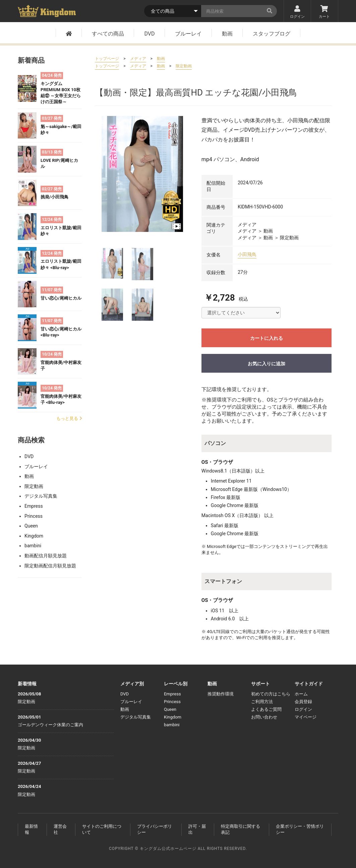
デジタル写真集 (41, 496)
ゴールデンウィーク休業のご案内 (50, 725)
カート (324, 12)
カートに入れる (266, 338)
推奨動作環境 (221, 694)
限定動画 (34, 486)
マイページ (306, 717)
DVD (149, 34)
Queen (31, 526)
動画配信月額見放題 (46, 556)
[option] (142, 174)
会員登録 (303, 702)
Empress (34, 506)
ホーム (301, 694)
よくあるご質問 (266, 709)
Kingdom (34, 536)
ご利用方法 (262, 702)
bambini (33, 546)
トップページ (107, 59)
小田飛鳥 (247, 254)
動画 (227, 34)
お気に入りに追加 (266, 364)
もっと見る (69, 418)
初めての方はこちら (271, 694)
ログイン (297, 12)
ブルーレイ (188, 34)
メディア (138, 59)
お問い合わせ (264, 717)
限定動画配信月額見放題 (50, 566)
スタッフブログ (272, 34)
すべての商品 (108, 34)
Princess (34, 516)
